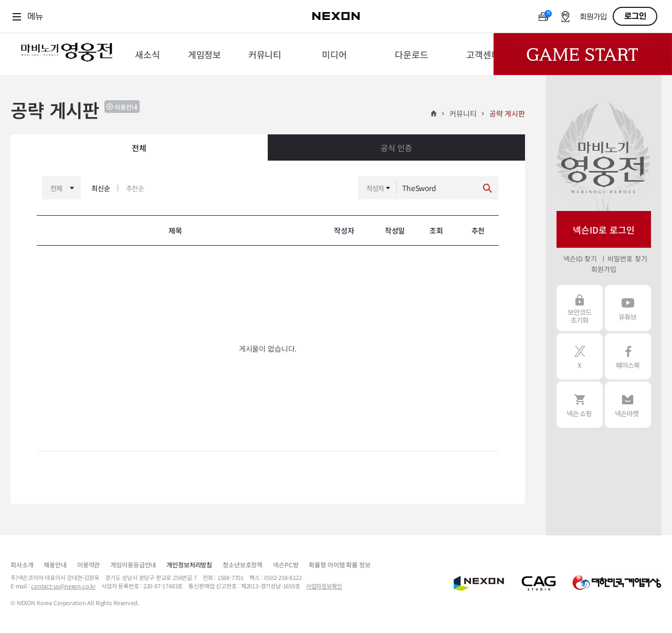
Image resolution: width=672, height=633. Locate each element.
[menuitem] (147, 54)
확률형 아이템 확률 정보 (339, 565)
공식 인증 (396, 148)
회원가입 (593, 17)
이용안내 (126, 107)
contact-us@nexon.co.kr (63, 586)
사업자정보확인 (324, 586)
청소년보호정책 (243, 565)
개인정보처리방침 (189, 565)
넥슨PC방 (286, 565)
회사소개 (22, 565)
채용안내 (55, 565)
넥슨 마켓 (628, 405)
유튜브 (628, 308)
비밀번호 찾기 (627, 259)
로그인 (635, 16)
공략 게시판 (507, 113)
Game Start (583, 54)
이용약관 (88, 565)
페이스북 (628, 356)
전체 (139, 148)
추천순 (135, 188)
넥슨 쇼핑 (580, 405)
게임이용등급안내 (133, 565)
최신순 (101, 188)
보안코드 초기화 (580, 308)
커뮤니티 (463, 113)
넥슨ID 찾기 (580, 259)
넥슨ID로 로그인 (604, 230)
